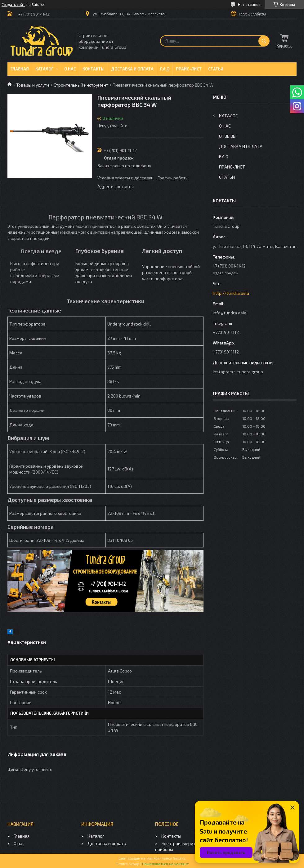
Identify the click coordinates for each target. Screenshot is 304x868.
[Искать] (264, 41)
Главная (20, 69)
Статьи (216, 69)
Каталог (44, 69)
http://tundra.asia (231, 293)
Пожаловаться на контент (165, 864)
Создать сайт (13, 4)
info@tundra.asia (230, 313)
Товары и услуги (33, 85)
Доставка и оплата (132, 69)
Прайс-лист (189, 69)
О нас (70, 69)
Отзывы (228, 136)
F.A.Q (165, 69)
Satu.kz (179, 858)
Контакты (94, 69)
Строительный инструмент (81, 85)
